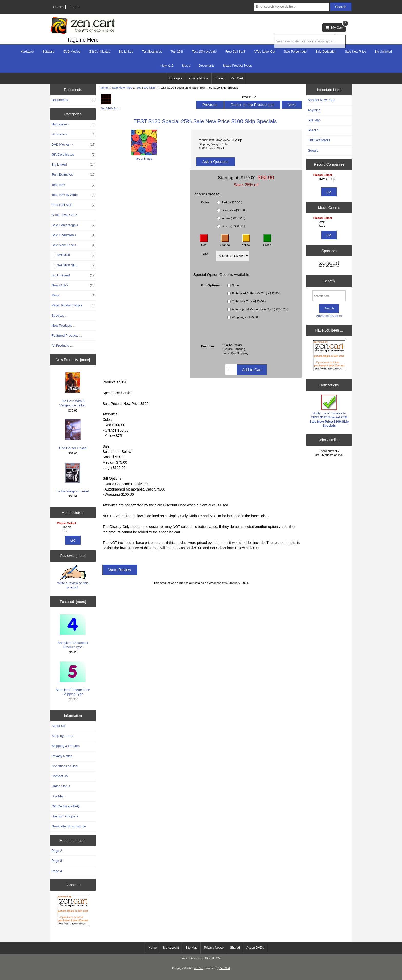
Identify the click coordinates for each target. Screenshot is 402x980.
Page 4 (57, 871)
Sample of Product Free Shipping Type (73, 679)
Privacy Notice (198, 78)
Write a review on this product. (73, 577)
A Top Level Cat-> (64, 215)
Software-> (74, 134)
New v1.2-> (74, 285)
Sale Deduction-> (74, 235)
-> (74, 245)
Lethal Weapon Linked (73, 478)
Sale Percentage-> (74, 225)
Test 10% (177, 52)
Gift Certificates (99, 52)
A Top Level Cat (264, 52)
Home (58, 7)
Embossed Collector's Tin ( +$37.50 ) (256, 293)
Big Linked (126, 52)
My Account (171, 948)
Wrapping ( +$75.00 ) (246, 317)
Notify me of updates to (329, 411)
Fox (73, 531)
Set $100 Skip (146, 88)
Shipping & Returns (66, 746)
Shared (220, 78)
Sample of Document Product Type (73, 631)
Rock (330, 226)
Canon (73, 527)
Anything (314, 110)
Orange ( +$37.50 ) (234, 210)
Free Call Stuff (235, 52)
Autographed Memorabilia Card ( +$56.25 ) (260, 309)
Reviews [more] (73, 556)
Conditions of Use (64, 766)
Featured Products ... (67, 336)
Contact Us (60, 776)
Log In (74, 7)
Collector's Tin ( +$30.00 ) (249, 301)
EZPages (176, 78)
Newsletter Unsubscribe (69, 826)
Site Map (58, 796)
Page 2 (57, 851)
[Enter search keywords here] (292, 7)
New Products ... (64, 326)
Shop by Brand (62, 736)
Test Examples (152, 52)
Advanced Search (329, 316)
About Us (58, 726)
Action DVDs (255, 948)
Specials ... (59, 316)
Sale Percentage (295, 52)
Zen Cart (237, 78)
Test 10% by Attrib (204, 52)
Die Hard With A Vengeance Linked (73, 390)
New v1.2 (167, 66)
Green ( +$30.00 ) (233, 226)
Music (186, 66)
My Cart (335, 26)
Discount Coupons (65, 816)
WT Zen (198, 968)
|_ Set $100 (74, 255)
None (235, 286)
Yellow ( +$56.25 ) (233, 218)
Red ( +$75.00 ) (232, 202)
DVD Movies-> (74, 145)
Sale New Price (122, 88)
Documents (207, 66)
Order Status (61, 786)
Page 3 (57, 861)
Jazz (330, 222)
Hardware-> (74, 124)
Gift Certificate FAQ (66, 806)
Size (205, 254)
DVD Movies (72, 52)
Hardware (27, 52)
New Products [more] (73, 360)
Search (329, 281)
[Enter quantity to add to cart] (231, 369)
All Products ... (62, 346)
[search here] (329, 296)
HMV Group (330, 179)
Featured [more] (73, 602)
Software (48, 52)
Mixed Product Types (237, 66)
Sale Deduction (326, 52)
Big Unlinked (383, 52)
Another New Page (321, 100)
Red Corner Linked (73, 435)
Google (313, 150)
